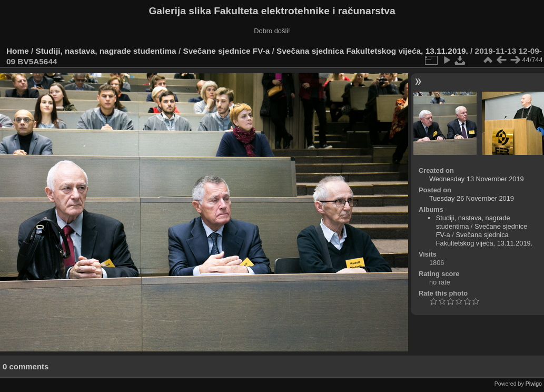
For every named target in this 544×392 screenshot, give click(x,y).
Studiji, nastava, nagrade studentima (106, 51)
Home (18, 51)
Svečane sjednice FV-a (226, 51)
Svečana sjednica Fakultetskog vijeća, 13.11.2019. (372, 51)
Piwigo (534, 384)
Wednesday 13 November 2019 (477, 179)
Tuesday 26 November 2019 (472, 198)
